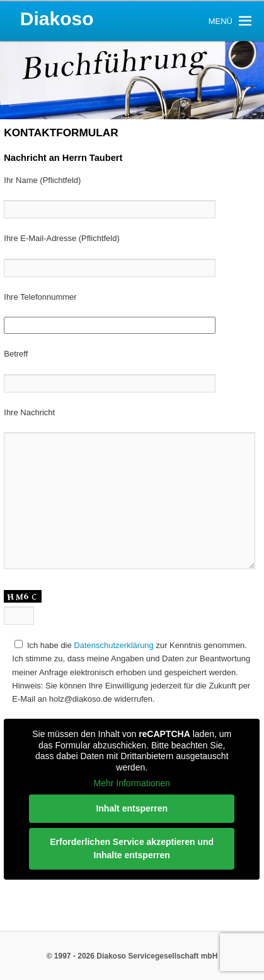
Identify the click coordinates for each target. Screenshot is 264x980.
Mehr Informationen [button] (132, 783)
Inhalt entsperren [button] (132, 808)
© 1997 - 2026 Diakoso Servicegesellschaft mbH (132, 956)
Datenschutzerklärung (113, 645)
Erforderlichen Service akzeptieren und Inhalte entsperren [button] (132, 848)
